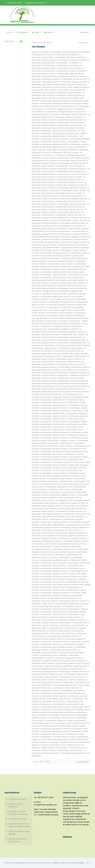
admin (49, 42)
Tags (37, 32)
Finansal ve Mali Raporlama (15, 805)
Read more (84, 762)
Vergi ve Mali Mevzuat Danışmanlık (18, 840)
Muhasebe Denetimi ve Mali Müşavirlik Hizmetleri (19, 825)
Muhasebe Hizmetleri (18, 819)
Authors (49, 32)
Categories (22, 32)
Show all (84, 32)
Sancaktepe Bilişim (77, 863)
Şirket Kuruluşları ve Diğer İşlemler (19, 833)
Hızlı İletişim (39, 47)
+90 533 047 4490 (14, 3)
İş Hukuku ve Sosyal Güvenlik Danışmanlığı (18, 813)
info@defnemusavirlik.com (36, 3)
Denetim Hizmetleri (17, 799)
